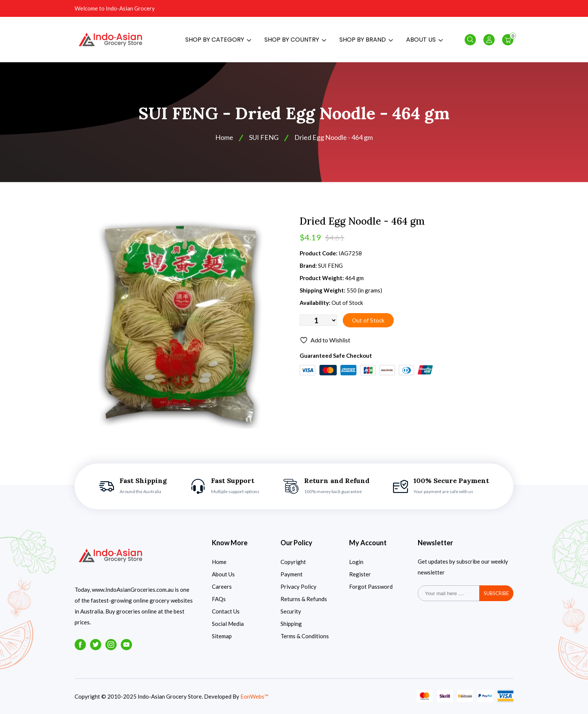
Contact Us (226, 611)
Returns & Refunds (304, 599)
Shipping (291, 624)
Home (224, 137)
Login (356, 562)
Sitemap (222, 636)
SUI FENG (264, 137)
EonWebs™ (254, 696)
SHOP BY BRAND (366, 40)
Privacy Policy (298, 586)
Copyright (293, 562)
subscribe (496, 593)
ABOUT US (424, 40)
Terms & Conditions (305, 636)
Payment (292, 574)
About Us (223, 574)
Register (360, 574)
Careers (222, 586)
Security (291, 611)
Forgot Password (371, 586)
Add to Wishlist (325, 340)
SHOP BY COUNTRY (295, 40)
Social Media (228, 624)
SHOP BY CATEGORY (218, 40)
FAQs (219, 599)
